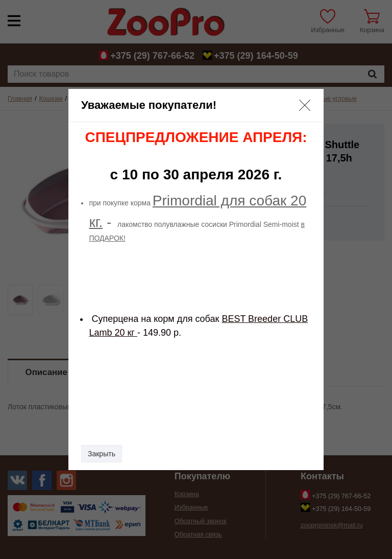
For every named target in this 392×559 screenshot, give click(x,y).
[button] (305, 105)
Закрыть (102, 454)
